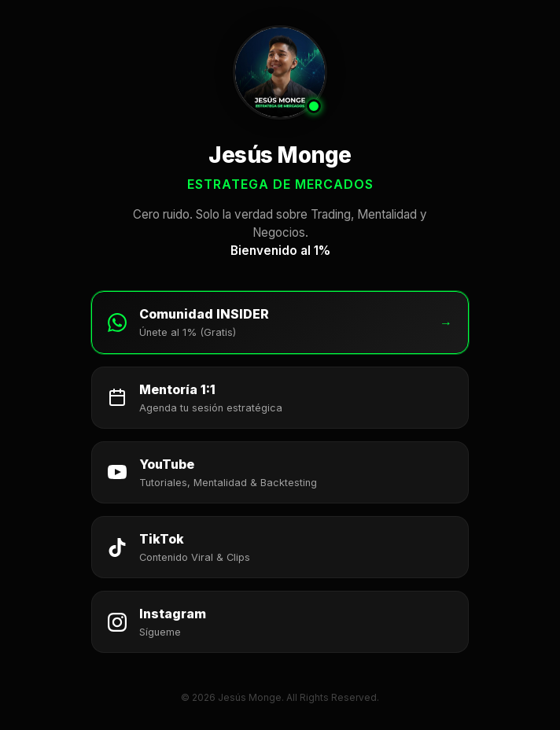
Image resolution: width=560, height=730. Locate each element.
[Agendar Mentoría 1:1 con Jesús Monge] (280, 398)
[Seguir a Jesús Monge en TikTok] (280, 547)
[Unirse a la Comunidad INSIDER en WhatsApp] (280, 322)
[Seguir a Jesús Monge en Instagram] (280, 622)
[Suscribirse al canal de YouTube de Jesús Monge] (280, 472)
